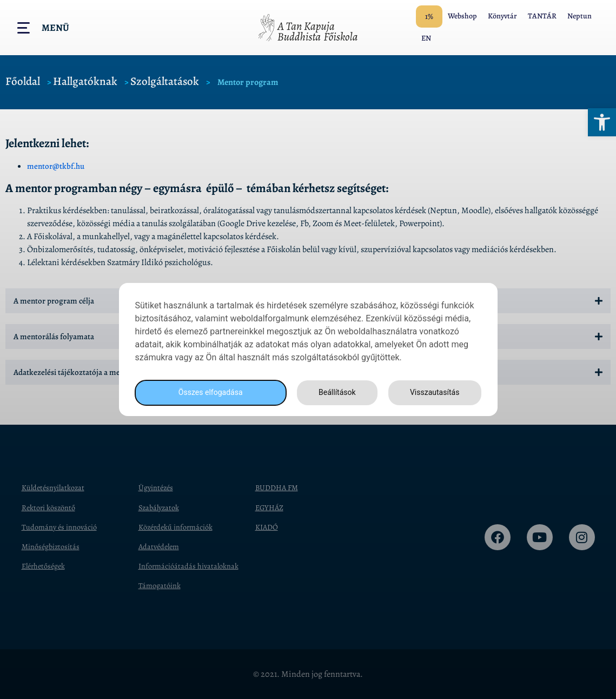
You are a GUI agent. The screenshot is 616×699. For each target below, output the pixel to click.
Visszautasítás (433, 393)
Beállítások (334, 393)
